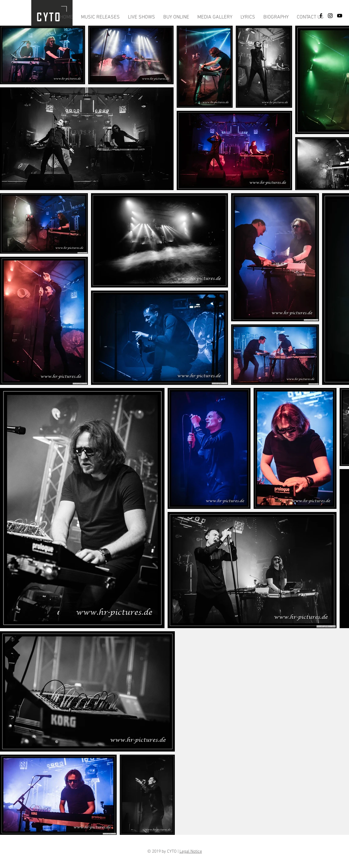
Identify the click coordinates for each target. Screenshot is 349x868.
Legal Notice (191, 852)
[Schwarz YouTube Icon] (340, 16)
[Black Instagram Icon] (330, 16)
